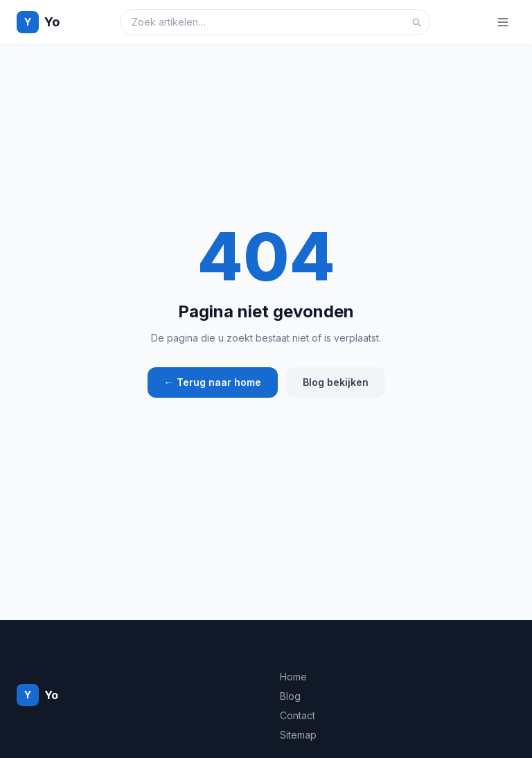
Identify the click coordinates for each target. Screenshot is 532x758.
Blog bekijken (336, 382)
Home (293, 677)
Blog (290, 696)
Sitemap (298, 735)
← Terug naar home (213, 382)
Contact (298, 715)
